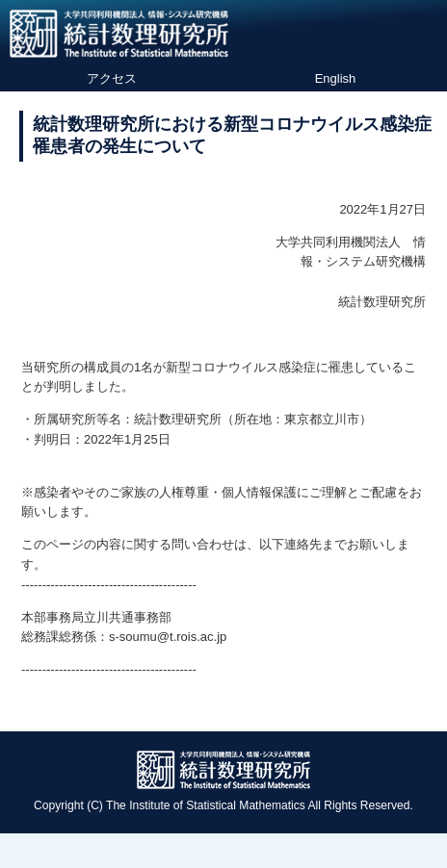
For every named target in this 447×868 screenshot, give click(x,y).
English (336, 78)
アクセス (112, 78)
